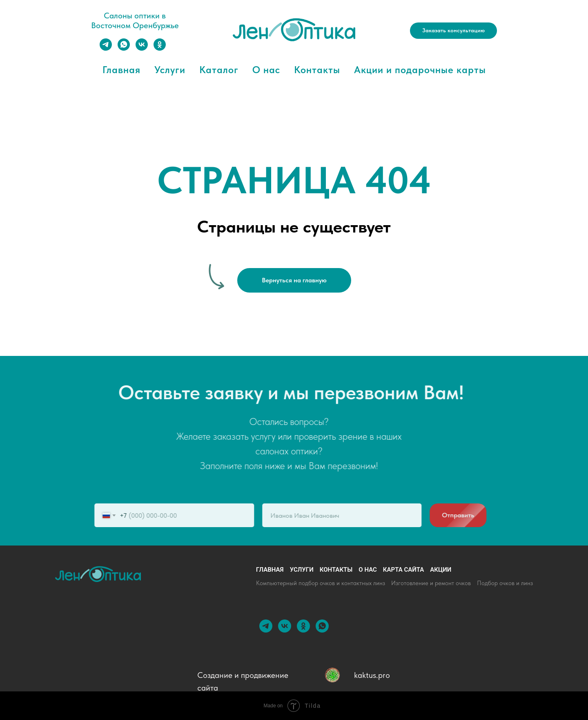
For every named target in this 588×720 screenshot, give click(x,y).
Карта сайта (403, 570)
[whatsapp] (124, 48)
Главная (121, 70)
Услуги (170, 70)
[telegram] (106, 48)
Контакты (317, 70)
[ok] (160, 48)
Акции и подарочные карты (420, 70)
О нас (266, 70)
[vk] (142, 48)
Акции (441, 570)
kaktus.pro (372, 675)
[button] (453, 31)
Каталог (219, 70)
